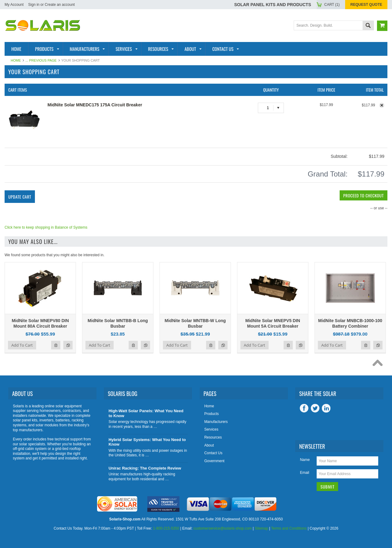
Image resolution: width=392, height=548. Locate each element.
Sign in (34, 5)
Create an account (60, 5)
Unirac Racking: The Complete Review (145, 468)
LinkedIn (326, 408)
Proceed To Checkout (364, 195)
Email (304, 473)
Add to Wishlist (56, 345)
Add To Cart (22, 345)
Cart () (332, 5)
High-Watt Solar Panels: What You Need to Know (146, 413)
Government (214, 461)
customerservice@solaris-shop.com (223, 528)
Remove (382, 105)
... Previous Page (41, 60)
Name (305, 460)
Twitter (315, 408)
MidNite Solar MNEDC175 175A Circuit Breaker (95, 105)
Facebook (304, 408)
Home (16, 60)
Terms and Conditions (289, 528)
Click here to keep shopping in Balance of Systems (46, 227)
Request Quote (366, 5)
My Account (14, 5)
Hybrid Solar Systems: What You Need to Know (147, 442)
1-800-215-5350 (166, 528)
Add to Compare (68, 345)
